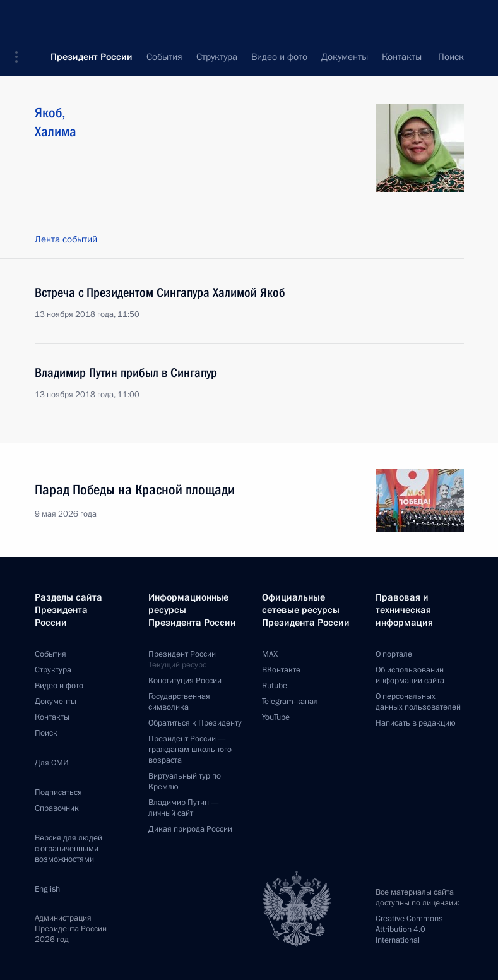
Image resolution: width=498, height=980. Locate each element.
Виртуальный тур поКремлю (185, 781)
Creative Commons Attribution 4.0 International (409, 929)
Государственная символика (179, 702)
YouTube (276, 717)
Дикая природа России (190, 829)
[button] (21, 19)
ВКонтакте (281, 670)
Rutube (275, 686)
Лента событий (66, 239)
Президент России (92, 19)
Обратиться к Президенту (195, 723)
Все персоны (437, 57)
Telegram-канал (290, 702)
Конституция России (185, 681)
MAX (270, 654)
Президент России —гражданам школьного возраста (190, 750)
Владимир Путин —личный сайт (184, 808)
